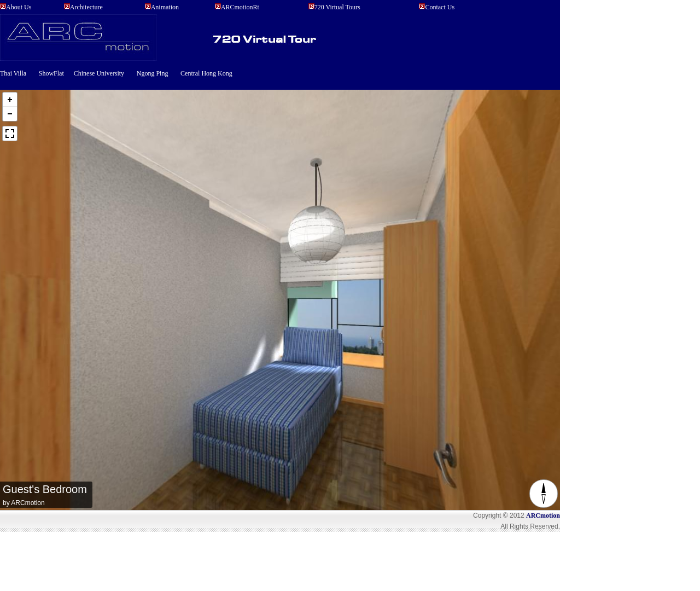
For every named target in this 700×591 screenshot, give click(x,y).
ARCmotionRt (240, 7)
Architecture (86, 7)
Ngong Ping (153, 73)
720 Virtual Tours (337, 7)
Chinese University (99, 73)
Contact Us (440, 7)
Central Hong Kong (206, 73)
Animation (165, 7)
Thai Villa (13, 73)
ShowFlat (52, 73)
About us (19, 7)
